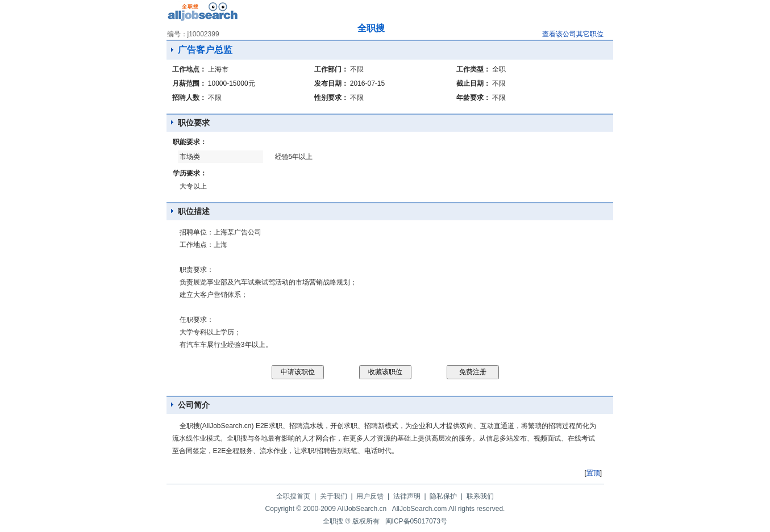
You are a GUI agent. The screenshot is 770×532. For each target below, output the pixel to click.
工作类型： (473, 69)
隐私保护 (443, 496)
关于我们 (334, 496)
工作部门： (331, 69)
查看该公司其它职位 (573, 34)
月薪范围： (189, 83)
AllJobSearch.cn (362, 509)
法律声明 (407, 496)
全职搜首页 (293, 496)
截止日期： (473, 83)
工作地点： (189, 69)
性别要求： (331, 98)
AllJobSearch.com (420, 509)
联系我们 (480, 496)
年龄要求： (473, 98)
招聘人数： (189, 98)
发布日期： (331, 83)
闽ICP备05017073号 (416, 521)
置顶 (593, 473)
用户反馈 (370, 496)
